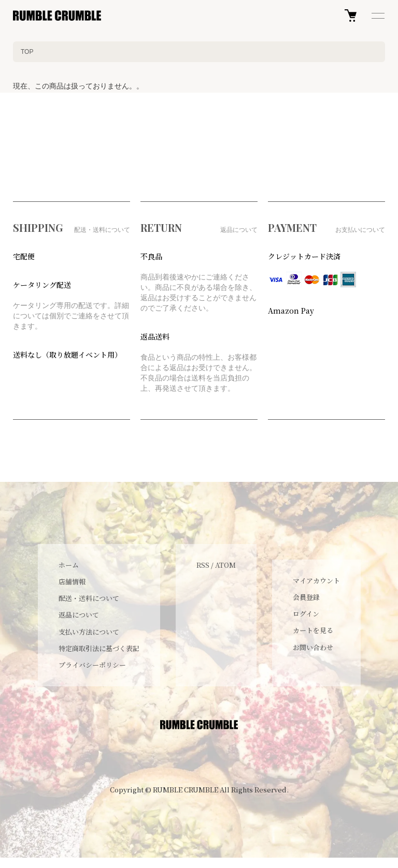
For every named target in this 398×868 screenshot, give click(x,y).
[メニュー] (377, 16)
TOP (27, 52)
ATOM (225, 565)
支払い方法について (89, 632)
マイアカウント (316, 580)
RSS (203, 565)
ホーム (69, 565)
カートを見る (313, 630)
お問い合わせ (313, 647)
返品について (79, 615)
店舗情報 (72, 582)
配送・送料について (89, 598)
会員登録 (306, 597)
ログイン (306, 614)
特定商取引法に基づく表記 (99, 648)
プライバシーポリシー (92, 665)
